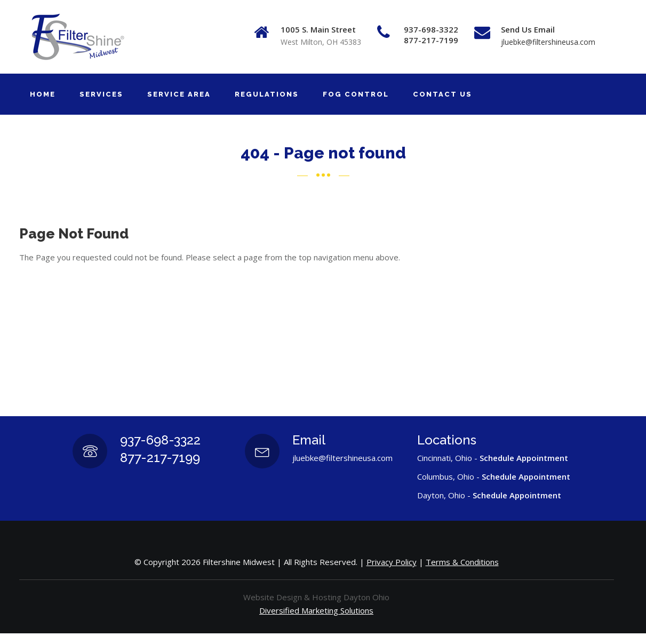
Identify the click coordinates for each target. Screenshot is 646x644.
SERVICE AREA (179, 94)
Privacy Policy (392, 562)
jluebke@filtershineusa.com (548, 42)
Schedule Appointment (524, 458)
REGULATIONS (267, 94)
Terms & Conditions (462, 562)
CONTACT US (442, 94)
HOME (43, 94)
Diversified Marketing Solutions (316, 610)
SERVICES (101, 94)
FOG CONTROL (356, 94)
